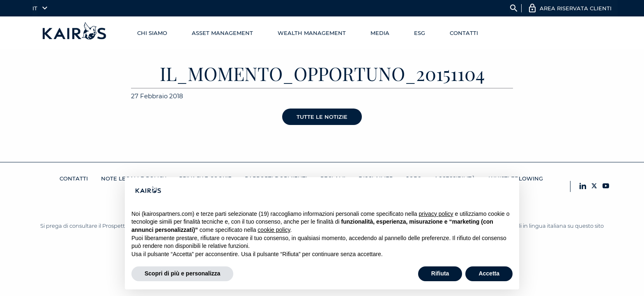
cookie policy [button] (274, 230)
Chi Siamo (152, 33)
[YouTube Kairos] (606, 186)
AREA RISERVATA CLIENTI (576, 8)
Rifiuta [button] (440, 273)
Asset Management (222, 33)
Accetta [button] (489, 273)
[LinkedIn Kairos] (583, 186)
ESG (420, 33)
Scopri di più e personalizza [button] (182, 273)
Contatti (464, 33)
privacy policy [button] (436, 214)
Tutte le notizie (322, 117)
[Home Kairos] (75, 33)
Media (380, 33)
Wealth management (312, 33)
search (514, 8)
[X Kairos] (594, 186)
